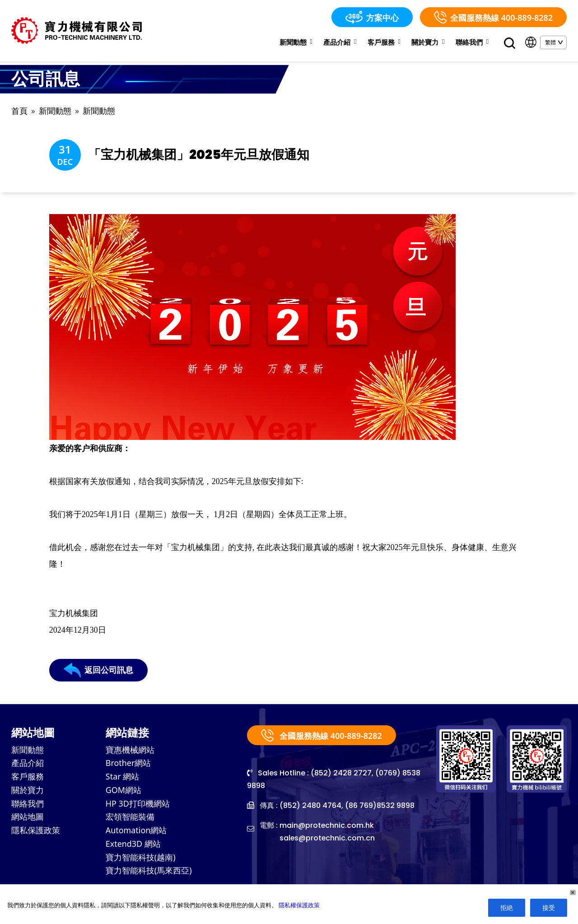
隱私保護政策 (36, 832)
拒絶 (507, 908)
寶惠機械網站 (130, 751)
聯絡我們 (472, 42)
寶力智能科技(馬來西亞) (149, 873)
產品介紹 (340, 42)
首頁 (19, 111)
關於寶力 (428, 42)
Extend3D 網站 (133, 846)
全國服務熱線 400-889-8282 (493, 17)
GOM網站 (124, 792)
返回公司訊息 (98, 672)
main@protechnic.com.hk (327, 826)
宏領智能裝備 (130, 819)
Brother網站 (128, 765)
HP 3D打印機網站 (138, 805)
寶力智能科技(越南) (141, 859)
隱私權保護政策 (299, 905)
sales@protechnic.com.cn (328, 839)
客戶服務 (384, 42)
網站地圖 (28, 819)
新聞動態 (296, 42)
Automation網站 (136, 832)
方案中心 (372, 17)
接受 (549, 908)
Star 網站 (123, 778)
